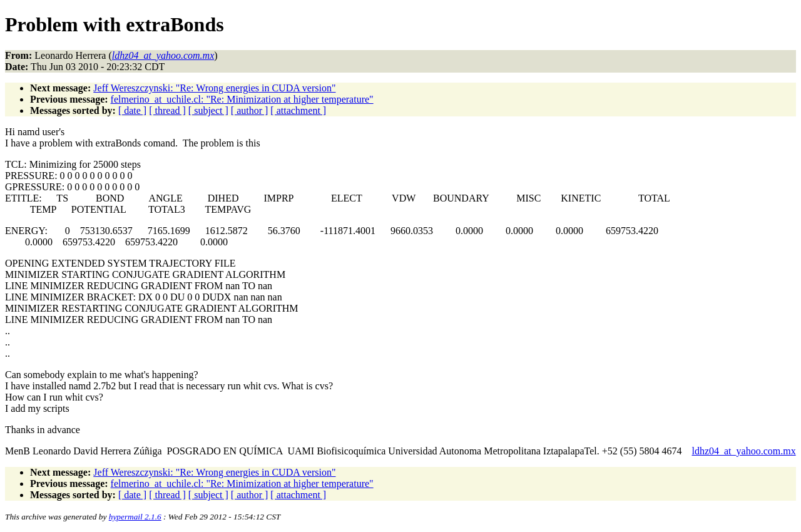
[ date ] (132, 110)
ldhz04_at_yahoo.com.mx (743, 451)
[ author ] (250, 110)
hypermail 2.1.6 (135, 517)
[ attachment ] (298, 110)
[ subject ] (208, 110)
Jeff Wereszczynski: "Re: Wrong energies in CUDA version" (214, 88)
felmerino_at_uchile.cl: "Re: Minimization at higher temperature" (242, 99)
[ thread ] (167, 110)
